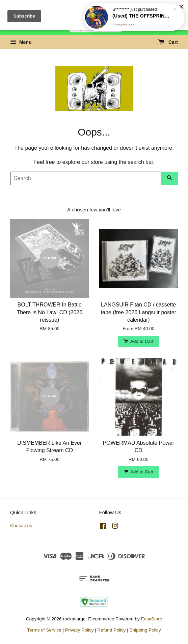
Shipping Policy (145, 630)
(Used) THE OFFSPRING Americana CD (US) (142, 13)
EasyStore (152, 619)
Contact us (21, 525)
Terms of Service (44, 630)
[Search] (86, 178)
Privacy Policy (79, 630)
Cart (168, 42)
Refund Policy (112, 630)
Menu (21, 42)
